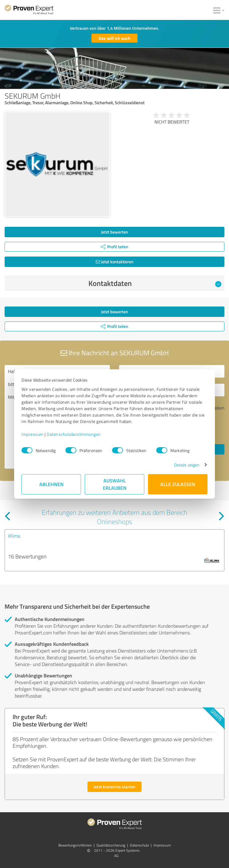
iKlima (14, 536)
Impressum (33, 434)
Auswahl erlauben (115, 484)
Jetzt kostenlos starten (114, 787)
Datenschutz (139, 845)
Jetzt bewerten (114, 232)
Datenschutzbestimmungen (74, 434)
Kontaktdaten (155, 283)
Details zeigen (187, 465)
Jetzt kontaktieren (115, 262)
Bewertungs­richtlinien (75, 845)
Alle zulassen (178, 484)
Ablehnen (51, 484)
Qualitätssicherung (111, 845)
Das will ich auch (115, 38)
